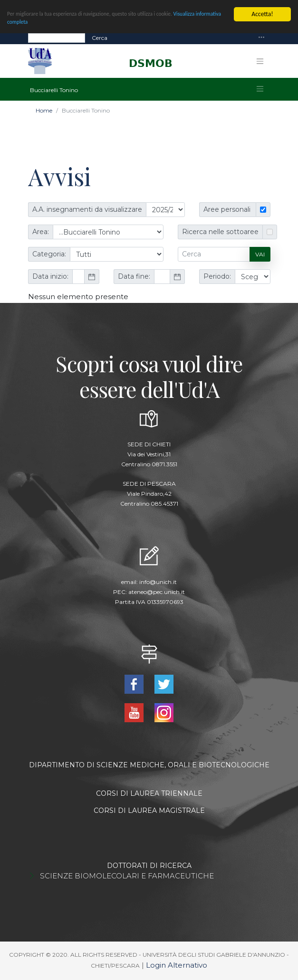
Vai (260, 254)
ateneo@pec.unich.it (157, 592)
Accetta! (262, 14)
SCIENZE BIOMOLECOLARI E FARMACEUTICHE (127, 876)
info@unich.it (158, 582)
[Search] (57, 38)
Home (44, 110)
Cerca (100, 38)
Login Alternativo (177, 965)
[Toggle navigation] (261, 38)
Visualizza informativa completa (48, 24)
